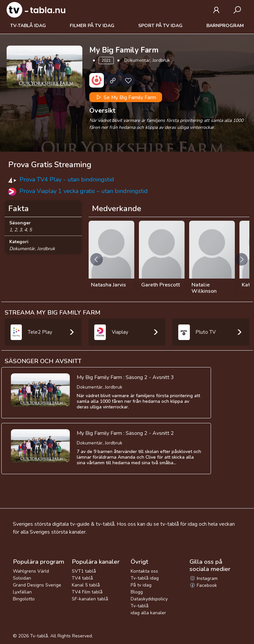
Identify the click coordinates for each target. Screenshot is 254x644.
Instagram (204, 578)
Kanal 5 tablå (86, 585)
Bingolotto (24, 599)
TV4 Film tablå (87, 592)
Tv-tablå (39, 636)
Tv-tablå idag (28, 26)
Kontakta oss (144, 571)
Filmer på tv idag (92, 26)
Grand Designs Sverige (37, 585)
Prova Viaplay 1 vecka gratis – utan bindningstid (84, 191)
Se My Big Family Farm (126, 97)
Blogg (137, 592)
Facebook (203, 585)
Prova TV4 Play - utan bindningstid (67, 179)
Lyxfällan (22, 592)
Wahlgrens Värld (31, 571)
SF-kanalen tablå (90, 599)
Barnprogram (225, 26)
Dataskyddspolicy (149, 599)
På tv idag (141, 585)
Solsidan (22, 578)
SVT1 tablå (84, 571)
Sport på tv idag (160, 26)
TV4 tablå (82, 578)
